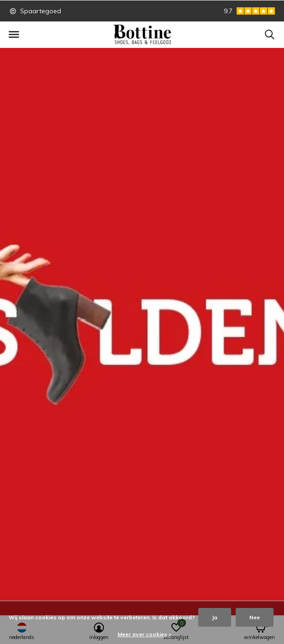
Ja (215, 617)
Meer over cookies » (145, 634)
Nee (255, 617)
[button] (14, 35)
